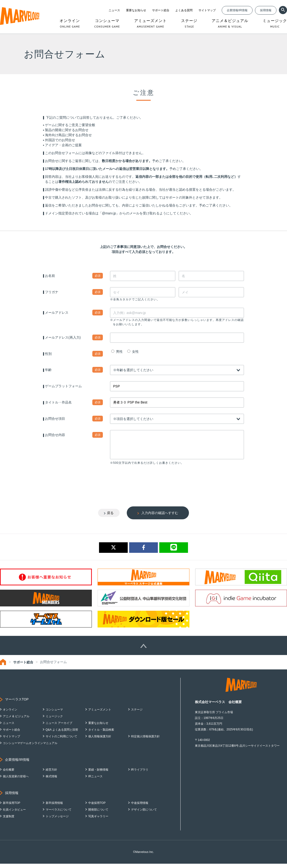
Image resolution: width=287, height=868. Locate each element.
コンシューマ (54, 714)
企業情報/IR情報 (237, 10)
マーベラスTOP (17, 704)
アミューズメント (100, 714)
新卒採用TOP (11, 807)
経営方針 (51, 774)
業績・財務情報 (98, 774)
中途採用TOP (97, 807)
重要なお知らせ (136, 10)
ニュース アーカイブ (59, 727)
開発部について (98, 814)
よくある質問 (184, 10)
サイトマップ (207, 10)
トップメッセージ (57, 821)
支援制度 (9, 821)
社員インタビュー (14, 814)
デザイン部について (144, 814)
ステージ (137, 714)
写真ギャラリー (98, 821)
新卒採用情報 (54, 807)
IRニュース (95, 781)
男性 (117, 352)
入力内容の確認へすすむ (160, 517)
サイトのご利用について (61, 741)
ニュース (114, 10)
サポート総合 (161, 10)
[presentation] (146, 485)
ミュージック (54, 721)
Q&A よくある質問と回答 (62, 734)
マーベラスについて (59, 814)
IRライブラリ (140, 774)
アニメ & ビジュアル (16, 721)
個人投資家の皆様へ (16, 781)
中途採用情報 (140, 807)
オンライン (10, 714)
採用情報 (266, 10)
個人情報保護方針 (100, 741)
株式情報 (51, 781)
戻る (110, 517)
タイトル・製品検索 (101, 734)
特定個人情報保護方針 (145, 741)
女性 (133, 352)
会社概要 (9, 774)
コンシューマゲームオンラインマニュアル (30, 747)
